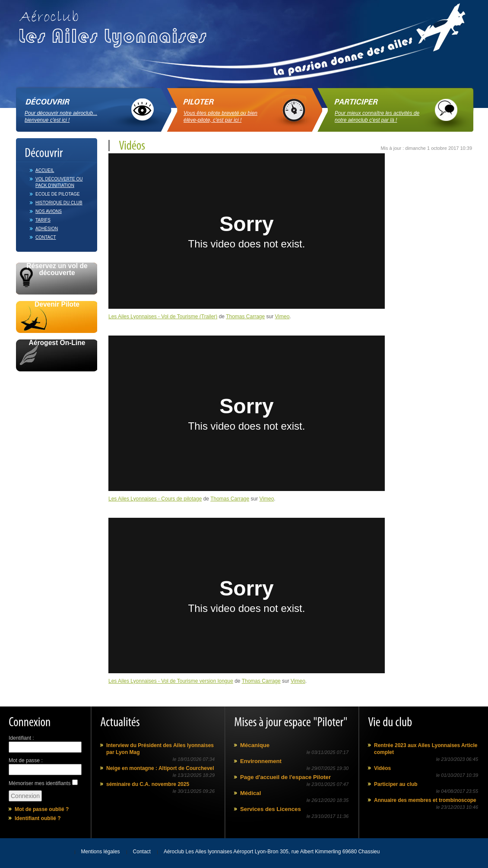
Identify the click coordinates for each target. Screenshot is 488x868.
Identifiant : (21, 738)
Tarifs (43, 220)
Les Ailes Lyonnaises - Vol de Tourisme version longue (171, 681)
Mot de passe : (26, 760)
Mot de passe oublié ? (42, 809)
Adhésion (47, 229)
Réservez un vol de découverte (57, 269)
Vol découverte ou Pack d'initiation (59, 182)
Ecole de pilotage (58, 194)
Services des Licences (271, 809)
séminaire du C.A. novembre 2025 (148, 784)
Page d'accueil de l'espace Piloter (285, 777)
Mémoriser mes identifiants (40, 783)
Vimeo (282, 317)
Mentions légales (101, 852)
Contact (46, 237)
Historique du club (59, 203)
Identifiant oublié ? (38, 818)
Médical (250, 793)
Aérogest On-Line (57, 343)
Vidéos (382, 768)
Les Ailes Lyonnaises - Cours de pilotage (155, 499)
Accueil (45, 170)
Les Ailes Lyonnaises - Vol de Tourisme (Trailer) (163, 317)
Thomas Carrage (245, 317)
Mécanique (255, 745)
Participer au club (396, 784)
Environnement (261, 761)
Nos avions (49, 211)
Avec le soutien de (57, 381)
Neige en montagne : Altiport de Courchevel (160, 768)
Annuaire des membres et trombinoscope (425, 800)
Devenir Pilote (57, 304)
